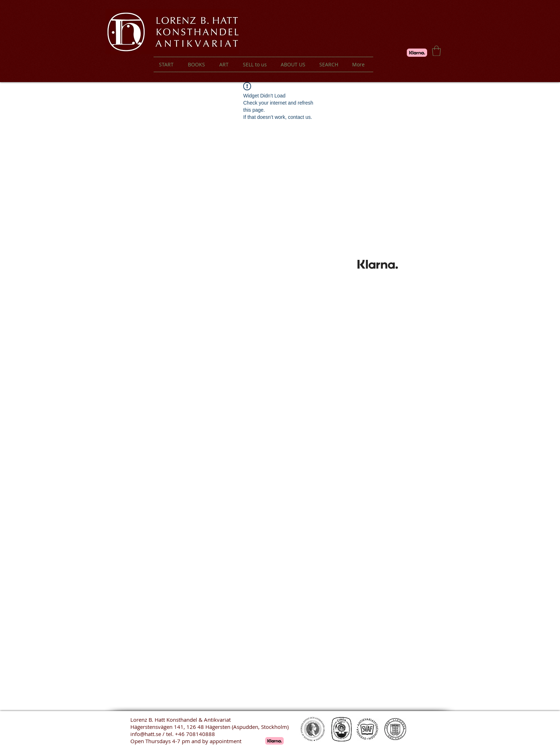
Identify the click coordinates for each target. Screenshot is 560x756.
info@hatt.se (146, 734)
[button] (436, 51)
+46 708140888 (195, 734)
